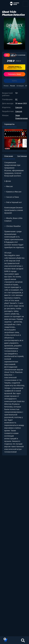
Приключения (21, 118)
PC (16, 99)
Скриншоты (9, 124)
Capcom (19, 107)
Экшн (18, 115)
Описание (9, 156)
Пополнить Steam (15, 74)
